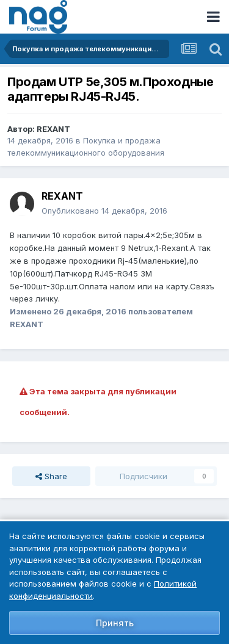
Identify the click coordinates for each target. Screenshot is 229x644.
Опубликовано (104, 211)
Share (51, 476)
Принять (115, 623)
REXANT (53, 129)
